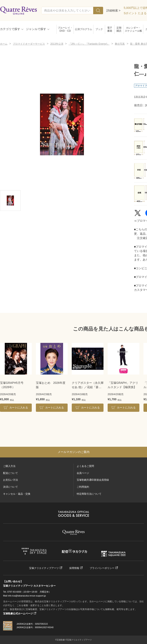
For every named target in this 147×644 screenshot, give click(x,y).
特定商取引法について (89, 494)
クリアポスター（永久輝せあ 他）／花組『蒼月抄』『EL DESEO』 (88, 385)
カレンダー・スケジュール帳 (133, 29)
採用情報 (74, 568)
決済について (11, 487)
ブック (99, 29)
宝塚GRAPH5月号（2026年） (12, 385)
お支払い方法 (11, 480)
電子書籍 (110, 29)
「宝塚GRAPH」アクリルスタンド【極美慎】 (123, 385)
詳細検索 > (113, 10)
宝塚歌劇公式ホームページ (18, 614)
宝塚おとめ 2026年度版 (51, 385)
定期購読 (119, 29)
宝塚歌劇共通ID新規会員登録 (93, 480)
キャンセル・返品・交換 (17, 494)
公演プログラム (83, 29)
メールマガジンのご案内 (74, 452)
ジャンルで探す (36, 29)
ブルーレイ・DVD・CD (65, 29)
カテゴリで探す (10, 29)
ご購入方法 (9, 466)
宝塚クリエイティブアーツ (44, 568)
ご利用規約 (83, 487)
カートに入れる (19, 408)
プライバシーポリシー (102, 568)
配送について (11, 473)
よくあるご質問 (85, 466)
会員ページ (83, 473)
